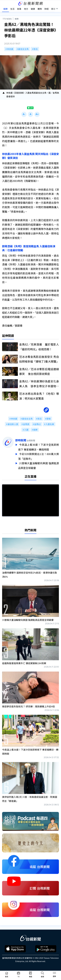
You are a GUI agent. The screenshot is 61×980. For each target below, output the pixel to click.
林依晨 (10, 49)
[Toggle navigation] (54, 973)
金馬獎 (26, 424)
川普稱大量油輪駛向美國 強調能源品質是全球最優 (39, 465)
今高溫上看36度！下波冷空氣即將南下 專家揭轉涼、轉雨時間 (39, 447)
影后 (36, 49)
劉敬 (49, 419)
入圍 (26, 430)
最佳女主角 (23, 49)
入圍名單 (50, 424)
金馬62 (37, 424)
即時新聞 (21, 440)
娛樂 (17, 19)
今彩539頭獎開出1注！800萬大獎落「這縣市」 (39, 456)
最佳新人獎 (13, 424)
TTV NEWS (7, 19)
